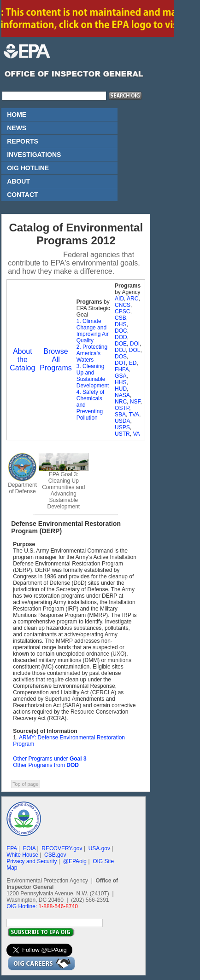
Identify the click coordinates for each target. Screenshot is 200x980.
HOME (17, 115)
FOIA (29, 848)
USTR (122, 434)
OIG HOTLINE (28, 168)
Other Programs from (46, 765)
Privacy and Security (32, 861)
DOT (120, 363)
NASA (122, 395)
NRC (121, 402)
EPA (12, 848)
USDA (122, 421)
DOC (121, 331)
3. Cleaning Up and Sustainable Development (93, 376)
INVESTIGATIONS (34, 155)
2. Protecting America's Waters (92, 353)
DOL (135, 350)
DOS (121, 357)
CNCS (123, 305)
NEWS (17, 128)
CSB (121, 318)
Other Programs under (50, 759)
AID (119, 299)
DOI (135, 344)
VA (136, 434)
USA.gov (99, 848)
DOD (121, 337)
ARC (132, 299)
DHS (121, 324)
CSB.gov (55, 855)
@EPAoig (75, 861)
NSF (135, 402)
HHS (121, 382)
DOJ (120, 350)
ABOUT (18, 181)
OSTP (122, 408)
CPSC (122, 311)
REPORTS (23, 141)
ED (133, 363)
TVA (134, 415)
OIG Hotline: (22, 906)
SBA (120, 415)
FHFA (122, 369)
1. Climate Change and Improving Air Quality (93, 331)
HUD (121, 389)
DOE (121, 344)
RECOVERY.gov (62, 848)
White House (22, 855)
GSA (121, 376)
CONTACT (22, 195)
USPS (122, 427)
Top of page (25, 784)
